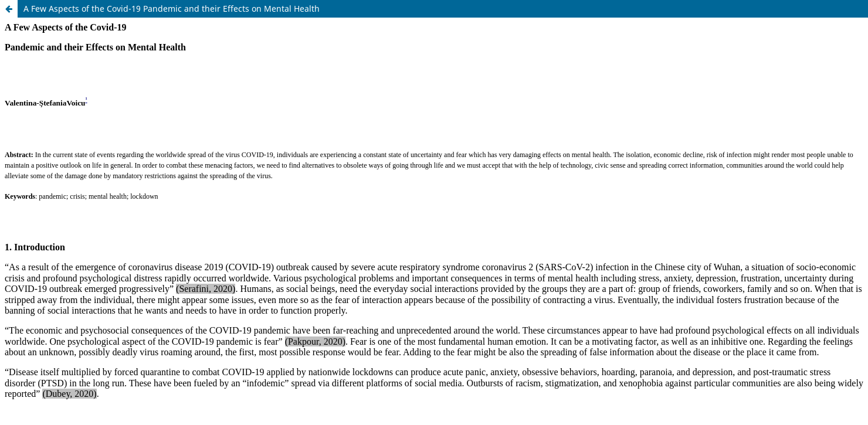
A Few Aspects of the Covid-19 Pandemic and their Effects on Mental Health (172, 8)
